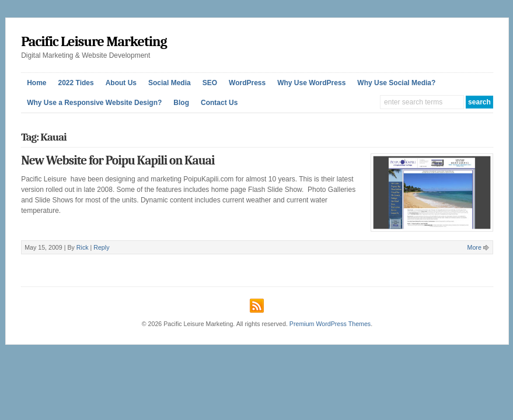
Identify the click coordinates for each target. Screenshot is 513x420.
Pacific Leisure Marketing (94, 41)
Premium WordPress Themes (330, 324)
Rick (83, 247)
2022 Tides (76, 83)
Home (36, 83)
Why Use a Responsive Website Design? (94, 103)
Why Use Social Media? (396, 83)
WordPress (247, 83)
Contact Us (219, 103)
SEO (210, 83)
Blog (181, 103)
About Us (121, 83)
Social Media (170, 83)
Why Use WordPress (311, 83)
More (474, 247)
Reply (101, 247)
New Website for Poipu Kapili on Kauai (118, 160)
